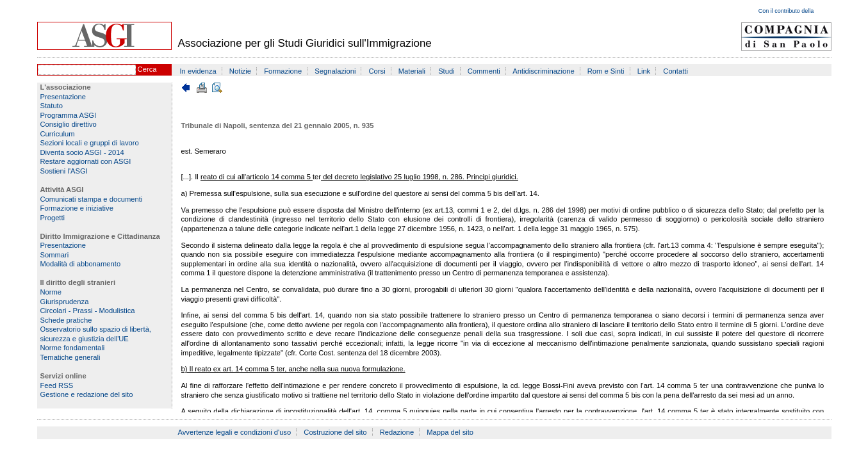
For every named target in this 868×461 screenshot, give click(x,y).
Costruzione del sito (335, 432)
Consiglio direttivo (69, 124)
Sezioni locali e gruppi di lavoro (90, 143)
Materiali (412, 71)
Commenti (484, 71)
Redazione (397, 432)
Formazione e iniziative (77, 208)
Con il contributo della (786, 11)
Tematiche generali (70, 357)
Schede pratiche (66, 320)
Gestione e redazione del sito (87, 394)
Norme (51, 292)
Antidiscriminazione (543, 71)
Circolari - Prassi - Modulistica (88, 311)
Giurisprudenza (65, 302)
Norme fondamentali (73, 348)
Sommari (55, 255)
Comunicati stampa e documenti (92, 199)
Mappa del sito (450, 432)
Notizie (240, 71)
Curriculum (58, 134)
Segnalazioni (335, 71)
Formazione (283, 71)
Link (644, 71)
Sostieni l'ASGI (64, 171)
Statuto (52, 106)
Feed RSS (57, 385)
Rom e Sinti (606, 71)
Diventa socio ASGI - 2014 (82, 152)
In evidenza (198, 71)
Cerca (147, 69)
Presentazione (63, 97)
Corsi (377, 71)
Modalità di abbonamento (81, 264)
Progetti (53, 218)
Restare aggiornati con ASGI (86, 161)
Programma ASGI (69, 115)
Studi (446, 71)
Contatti (676, 71)
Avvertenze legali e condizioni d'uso (235, 432)
